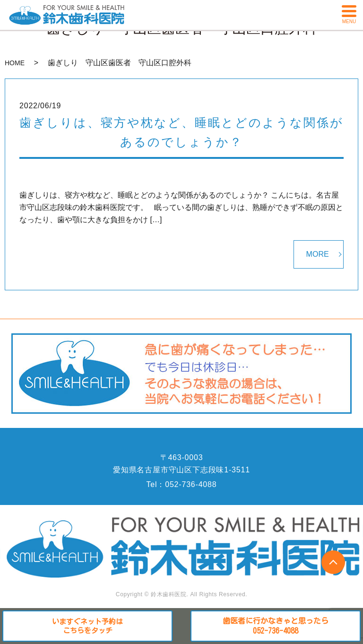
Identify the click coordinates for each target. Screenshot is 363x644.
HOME (15, 63)
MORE (318, 254)
